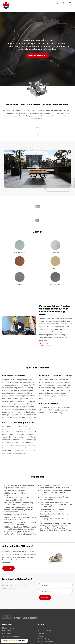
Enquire (44, 346)
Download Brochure (38, 56)
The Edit (41, 633)
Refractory (6, 631)
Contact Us (7, 633)
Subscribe (45, 597)
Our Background (45, 631)
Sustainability (44, 639)
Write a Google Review (11, 636)
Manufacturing (8, 628)
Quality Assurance (45, 642)
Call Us (8, 568)
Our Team (42, 628)
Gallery (41, 636)
